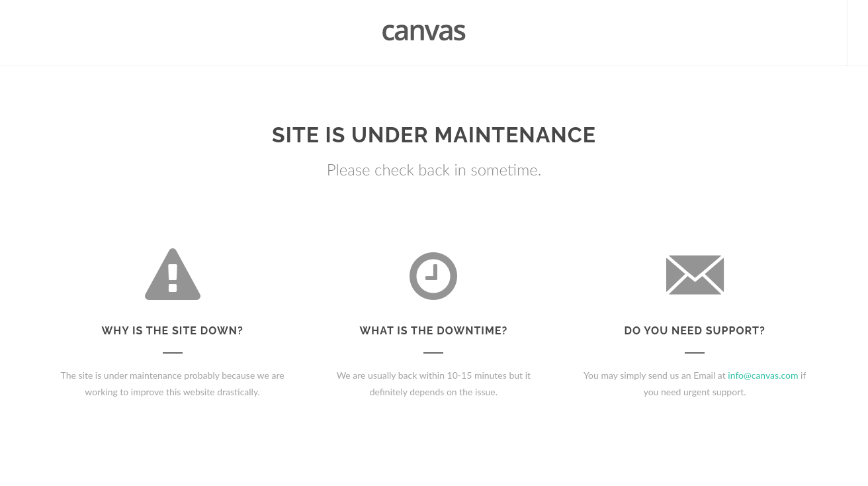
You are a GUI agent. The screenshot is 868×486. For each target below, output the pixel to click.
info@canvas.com (763, 375)
